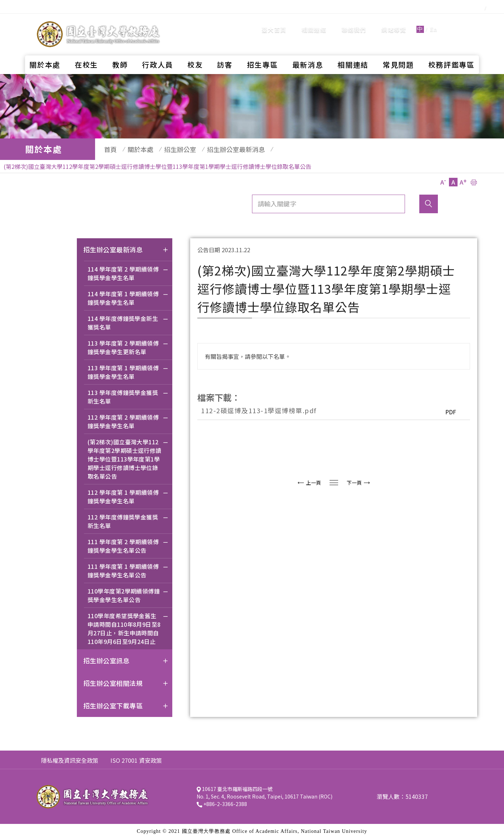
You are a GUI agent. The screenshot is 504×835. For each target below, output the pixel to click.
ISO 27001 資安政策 (136, 757)
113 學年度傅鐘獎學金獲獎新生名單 (128, 394)
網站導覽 (394, 23)
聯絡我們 (354, 23)
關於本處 (45, 52)
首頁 (107, 149)
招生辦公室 (169, 149)
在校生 (86, 52)
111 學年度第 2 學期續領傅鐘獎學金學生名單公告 (128, 543)
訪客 (225, 52)
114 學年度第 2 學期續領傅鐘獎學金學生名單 (128, 271)
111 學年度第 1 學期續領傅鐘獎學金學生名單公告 (128, 568)
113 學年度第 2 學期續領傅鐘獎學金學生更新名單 (128, 345)
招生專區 (263, 52)
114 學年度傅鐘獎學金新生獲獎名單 (128, 320)
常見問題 (398, 52)
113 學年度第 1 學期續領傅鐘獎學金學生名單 (128, 369)
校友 (195, 52)
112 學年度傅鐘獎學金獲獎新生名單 (128, 519)
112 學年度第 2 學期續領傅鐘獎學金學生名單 (128, 419)
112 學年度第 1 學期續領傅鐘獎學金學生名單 (128, 494)
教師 (120, 52)
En (434, 23)
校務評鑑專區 (451, 52)
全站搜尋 (461, 23)
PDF (449, 408)
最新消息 (308, 52)
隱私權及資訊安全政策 (70, 757)
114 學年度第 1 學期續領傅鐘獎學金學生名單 (128, 295)
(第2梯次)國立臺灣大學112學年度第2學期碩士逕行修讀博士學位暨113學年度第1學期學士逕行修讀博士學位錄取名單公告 (128, 456)
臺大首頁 (274, 23)
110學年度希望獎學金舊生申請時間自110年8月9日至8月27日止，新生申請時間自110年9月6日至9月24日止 (128, 626)
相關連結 (314, 23)
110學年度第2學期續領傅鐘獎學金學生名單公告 (128, 593)
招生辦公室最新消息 (222, 149)
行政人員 (157, 52)
